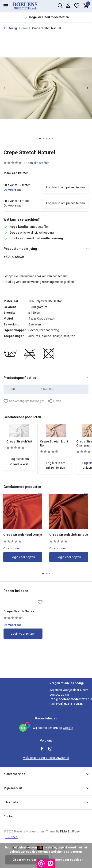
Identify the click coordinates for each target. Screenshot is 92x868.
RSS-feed (11, 837)
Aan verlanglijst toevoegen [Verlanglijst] (24, 401)
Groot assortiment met (33, 238)
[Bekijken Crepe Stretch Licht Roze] (56, 432)
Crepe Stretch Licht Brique (69, 535)
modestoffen (26, 227)
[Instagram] (50, 749)
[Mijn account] (68, 6)
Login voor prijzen (23, 557)
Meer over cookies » (69, 860)
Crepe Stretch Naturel (19, 611)
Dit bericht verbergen (27, 860)
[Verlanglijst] (77, 6)
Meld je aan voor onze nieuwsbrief (46, 758)
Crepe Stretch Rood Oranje (23, 535)
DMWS (65, 831)
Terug (10, 28)
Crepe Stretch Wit (19, 441)
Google (68, 728)
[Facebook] (42, 749)
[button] (40, 139)
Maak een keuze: (16, 173)
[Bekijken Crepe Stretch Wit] (19, 432)
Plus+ (76, 831)
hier (55, 187)
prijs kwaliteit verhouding (29, 233)
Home (25, 28)
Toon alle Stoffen (38, 163)
